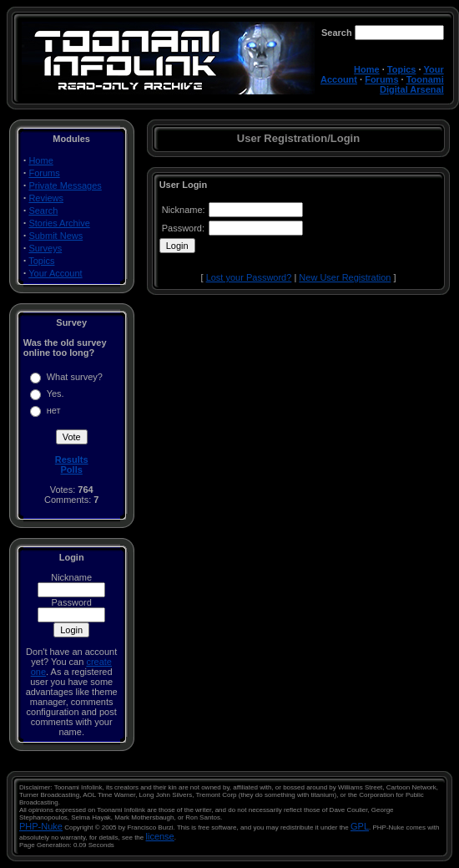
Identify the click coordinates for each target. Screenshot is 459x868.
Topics (402, 69)
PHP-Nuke (41, 826)
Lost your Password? (249, 277)
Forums (381, 79)
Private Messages (65, 185)
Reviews (46, 198)
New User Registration (345, 277)
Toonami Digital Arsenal (412, 84)
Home (367, 69)
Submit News (55, 236)
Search (43, 211)
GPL (360, 826)
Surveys (45, 248)
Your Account (55, 273)
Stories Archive (59, 223)
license (160, 836)
